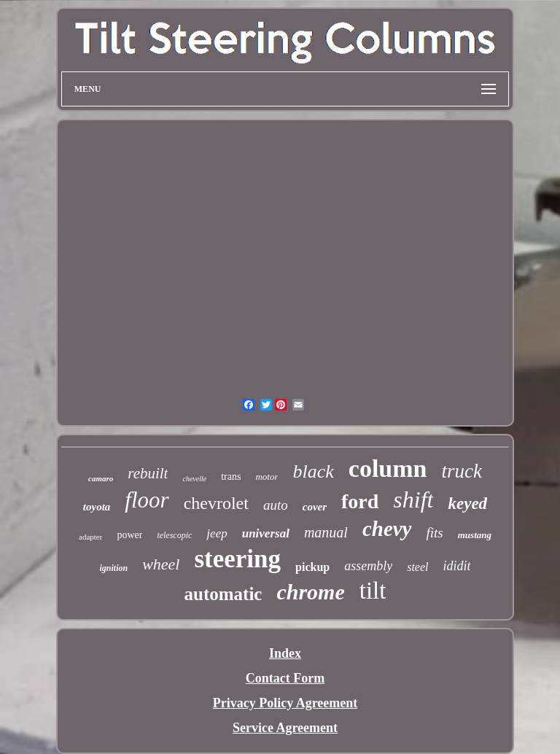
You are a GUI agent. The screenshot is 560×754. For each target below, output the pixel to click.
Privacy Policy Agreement (285, 703)
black (313, 471)
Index (285, 653)
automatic (223, 594)
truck (461, 471)
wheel (161, 564)
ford (360, 501)
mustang (475, 535)
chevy (387, 529)
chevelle (194, 479)
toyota (97, 507)
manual (326, 532)
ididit (457, 566)
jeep (217, 533)
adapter (90, 537)
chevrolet (216, 503)
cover (315, 507)
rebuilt (148, 473)
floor (147, 500)
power (129, 535)
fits (435, 533)
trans (231, 477)
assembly (368, 566)
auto (276, 505)
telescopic (174, 535)
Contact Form (285, 678)
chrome (310, 592)
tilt (373, 591)
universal (266, 533)
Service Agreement (285, 728)
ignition (113, 568)
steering (237, 559)
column (388, 469)
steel (417, 567)
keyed (467, 504)
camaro (101, 478)
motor (267, 477)
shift (413, 500)
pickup (312, 567)
